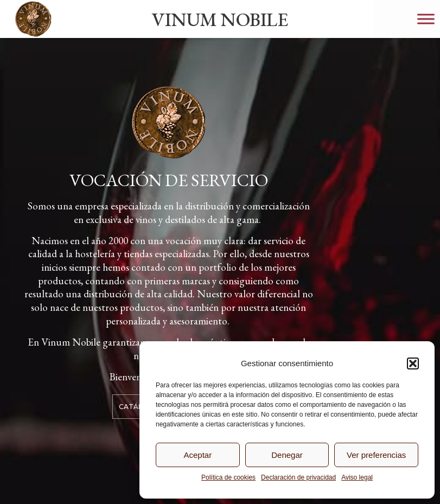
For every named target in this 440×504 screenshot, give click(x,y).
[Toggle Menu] (426, 19)
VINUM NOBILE (220, 19)
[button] (413, 363)
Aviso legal (357, 477)
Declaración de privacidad (298, 477)
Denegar (287, 455)
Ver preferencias (376, 455)
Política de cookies (228, 477)
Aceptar (197, 455)
